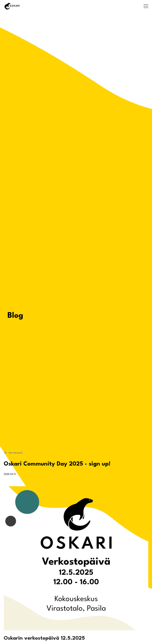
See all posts (13, 453)
